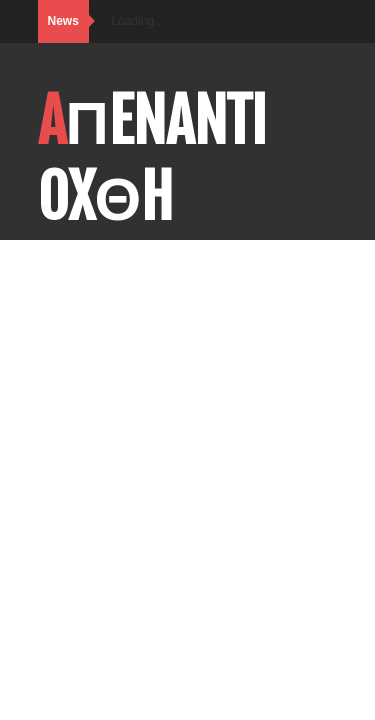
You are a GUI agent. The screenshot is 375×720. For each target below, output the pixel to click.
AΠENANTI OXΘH (152, 159)
